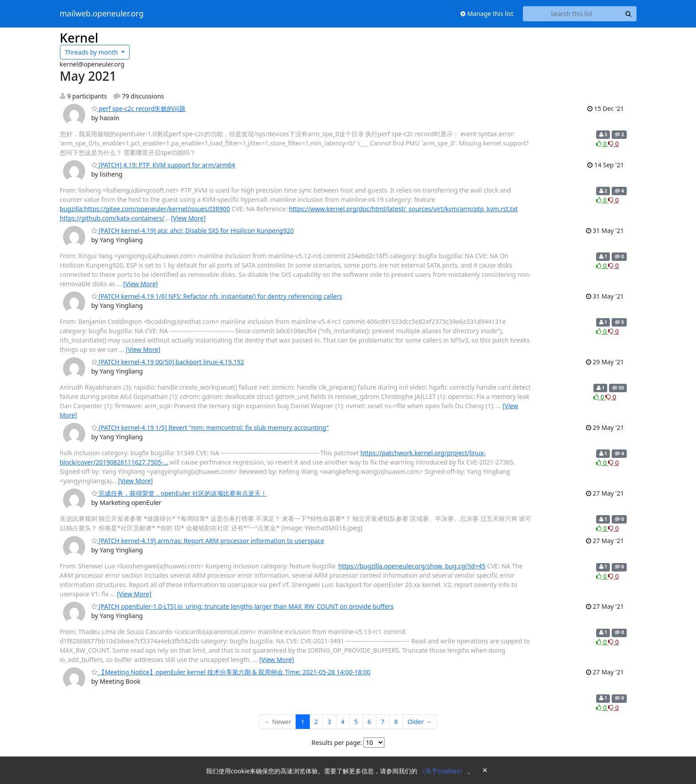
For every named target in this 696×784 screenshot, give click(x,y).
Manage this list (487, 14)
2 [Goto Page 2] (316, 722)
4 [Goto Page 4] (343, 722)
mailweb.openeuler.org (102, 14)
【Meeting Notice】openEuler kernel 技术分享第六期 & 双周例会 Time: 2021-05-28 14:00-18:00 (231, 672)
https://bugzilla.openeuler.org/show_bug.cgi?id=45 (412, 566)
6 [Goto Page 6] (369, 722)
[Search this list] (572, 14)
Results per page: (337, 743)
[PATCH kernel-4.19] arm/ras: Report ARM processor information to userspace (208, 541)
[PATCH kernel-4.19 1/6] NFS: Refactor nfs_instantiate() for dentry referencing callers (217, 296)
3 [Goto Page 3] (329, 722)
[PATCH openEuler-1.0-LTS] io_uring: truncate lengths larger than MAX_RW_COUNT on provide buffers (243, 606)
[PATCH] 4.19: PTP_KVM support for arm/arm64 (163, 165)
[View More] (188, 218)
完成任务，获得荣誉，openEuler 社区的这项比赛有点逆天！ (179, 493)
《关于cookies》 (443, 771)
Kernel (79, 38)
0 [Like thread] (602, 144)
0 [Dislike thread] (613, 144)
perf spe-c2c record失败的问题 (139, 108)
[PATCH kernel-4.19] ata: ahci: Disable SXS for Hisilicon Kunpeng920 (193, 230)
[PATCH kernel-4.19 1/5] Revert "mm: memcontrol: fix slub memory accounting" (210, 427)
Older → (419, 722)
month (92, 52)
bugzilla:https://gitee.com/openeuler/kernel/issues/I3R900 (145, 209)
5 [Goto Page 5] (356, 722)
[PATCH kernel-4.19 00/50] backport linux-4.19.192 (168, 362)
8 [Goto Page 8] (396, 722)
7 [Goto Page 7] (383, 722)
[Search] (629, 14)
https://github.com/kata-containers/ (112, 218)
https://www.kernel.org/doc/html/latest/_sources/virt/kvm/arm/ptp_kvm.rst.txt (403, 209)
